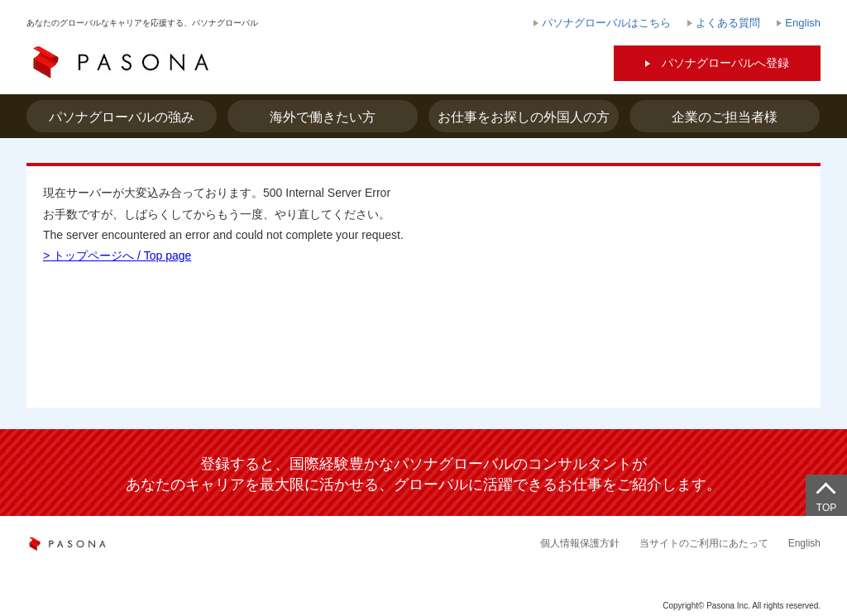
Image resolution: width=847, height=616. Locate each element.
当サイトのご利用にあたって (704, 543)
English (804, 543)
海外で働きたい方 (323, 117)
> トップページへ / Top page (117, 255)
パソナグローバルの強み (122, 117)
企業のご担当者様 (725, 117)
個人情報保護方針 (580, 543)
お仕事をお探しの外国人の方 (524, 117)
